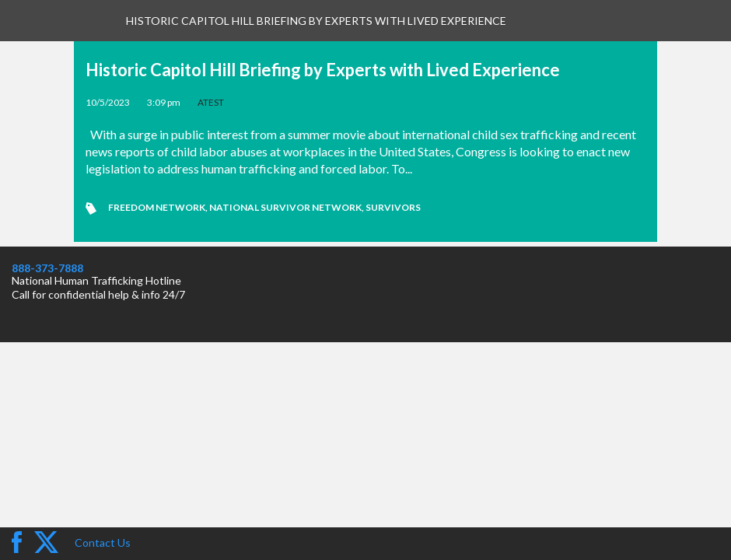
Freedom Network (157, 207)
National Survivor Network (285, 207)
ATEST (211, 102)
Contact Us (103, 542)
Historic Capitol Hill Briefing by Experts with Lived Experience (323, 70)
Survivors (393, 207)
